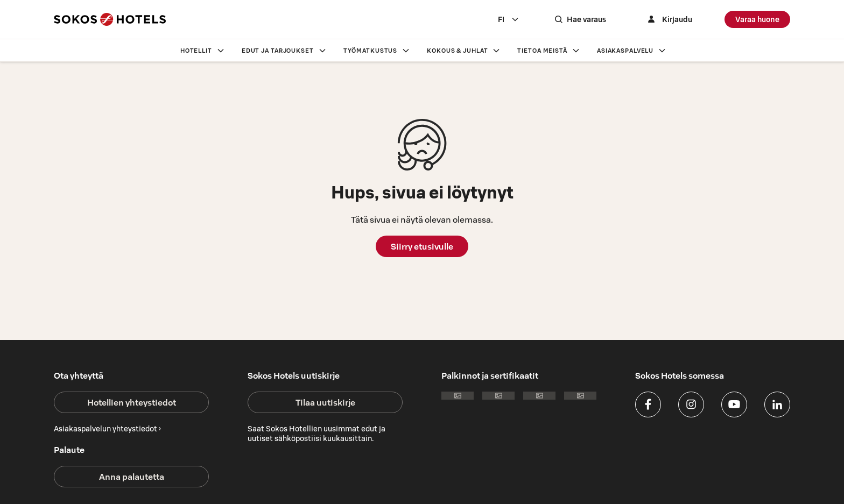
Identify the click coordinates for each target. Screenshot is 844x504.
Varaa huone (757, 19)
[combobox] (509, 19)
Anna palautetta (132, 477)
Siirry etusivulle (422, 246)
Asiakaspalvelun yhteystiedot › (107, 429)
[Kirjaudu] (669, 19)
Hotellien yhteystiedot (132, 402)
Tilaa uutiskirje (325, 402)
